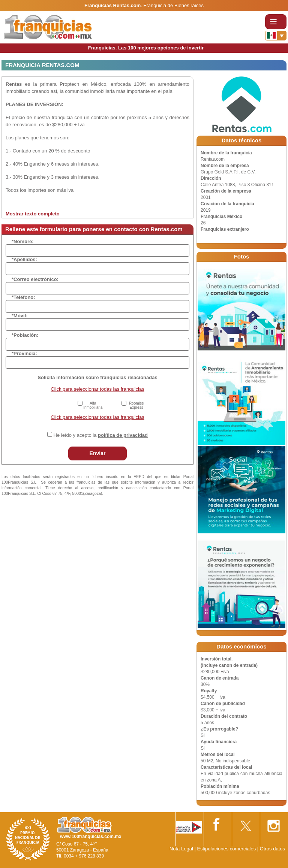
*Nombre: (23, 241)
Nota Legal (181, 849)
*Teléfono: (23, 297)
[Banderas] (276, 36)
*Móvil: (20, 316)
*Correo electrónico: (35, 279)
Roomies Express (136, 405)
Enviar (98, 453)
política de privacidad (123, 435)
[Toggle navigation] (276, 22)
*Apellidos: (24, 259)
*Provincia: (24, 353)
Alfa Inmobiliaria (93, 405)
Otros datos (272, 849)
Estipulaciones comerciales (227, 849)
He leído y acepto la (101, 435)
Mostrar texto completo (33, 214)
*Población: (25, 335)
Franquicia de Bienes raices (174, 5)
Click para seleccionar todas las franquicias (97, 389)
